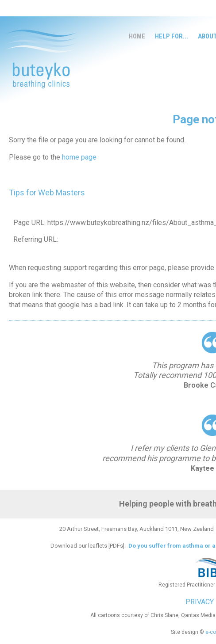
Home (137, 36)
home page (79, 157)
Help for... (172, 36)
